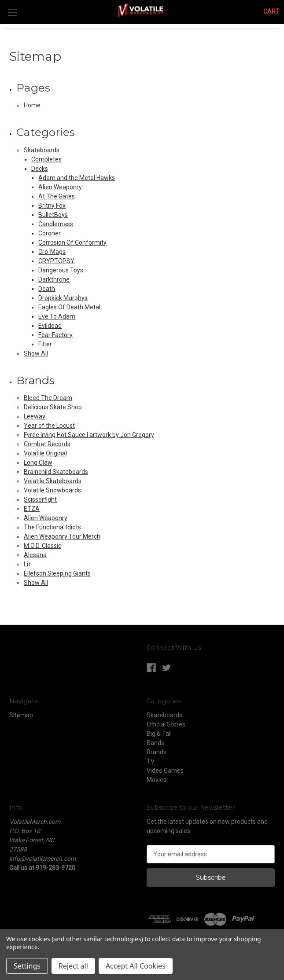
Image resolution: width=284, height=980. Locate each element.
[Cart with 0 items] (271, 12)
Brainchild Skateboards (56, 472)
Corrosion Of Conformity (72, 242)
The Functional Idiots (52, 527)
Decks (40, 169)
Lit (27, 564)
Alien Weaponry (60, 187)
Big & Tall (159, 734)
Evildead (50, 326)
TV (151, 761)
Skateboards (42, 150)
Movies (157, 780)
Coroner (50, 233)
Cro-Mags (52, 252)
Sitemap (21, 715)
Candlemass (56, 224)
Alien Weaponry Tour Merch (62, 536)
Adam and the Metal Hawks (77, 178)
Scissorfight (40, 499)
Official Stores (166, 724)
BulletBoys (53, 215)
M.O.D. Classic (42, 546)
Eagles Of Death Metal (69, 307)
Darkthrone (54, 279)
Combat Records (47, 444)
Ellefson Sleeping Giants (57, 573)
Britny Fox (52, 206)
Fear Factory (55, 335)
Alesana (35, 555)
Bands (155, 743)
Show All (36, 353)
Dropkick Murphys (63, 298)
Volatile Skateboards (53, 481)
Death (47, 289)
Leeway (35, 416)
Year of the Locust (49, 426)
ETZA (32, 509)
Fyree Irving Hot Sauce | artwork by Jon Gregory (89, 435)
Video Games (165, 771)
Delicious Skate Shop (53, 407)
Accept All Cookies (136, 966)
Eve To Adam (57, 316)
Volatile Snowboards (52, 490)
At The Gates (57, 196)
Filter (45, 344)
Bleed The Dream (48, 398)
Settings (27, 966)
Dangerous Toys (61, 270)
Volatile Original (45, 453)
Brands (157, 752)
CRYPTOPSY (56, 261)
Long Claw (38, 462)
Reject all (73, 966)
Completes (46, 159)
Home (32, 105)
